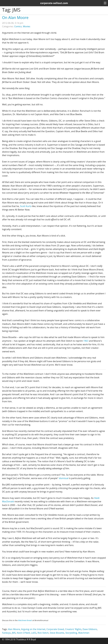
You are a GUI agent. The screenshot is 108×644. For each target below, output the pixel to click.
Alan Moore (14, 629)
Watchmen (84, 633)
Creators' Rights (73, 629)
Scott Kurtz (26, 206)
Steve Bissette (57, 633)
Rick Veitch (43, 633)
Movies (27, 26)
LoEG (34, 633)
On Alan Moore (15, 18)
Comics (18, 26)
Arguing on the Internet (33, 629)
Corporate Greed (55, 629)
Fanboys (6, 633)
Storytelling (71, 633)
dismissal (64, 478)
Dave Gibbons (90, 629)
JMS (14, 633)
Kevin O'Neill (23, 633)
